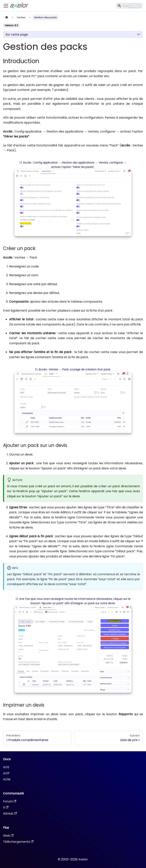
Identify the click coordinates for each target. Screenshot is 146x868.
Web (8, 836)
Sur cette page (17, 35)
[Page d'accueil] (7, 17)
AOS (6, 767)
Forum (10, 801)
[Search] (129, 6)
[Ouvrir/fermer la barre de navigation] (6, 6)
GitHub (10, 814)
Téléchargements (18, 842)
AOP (6, 773)
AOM (7, 779)
